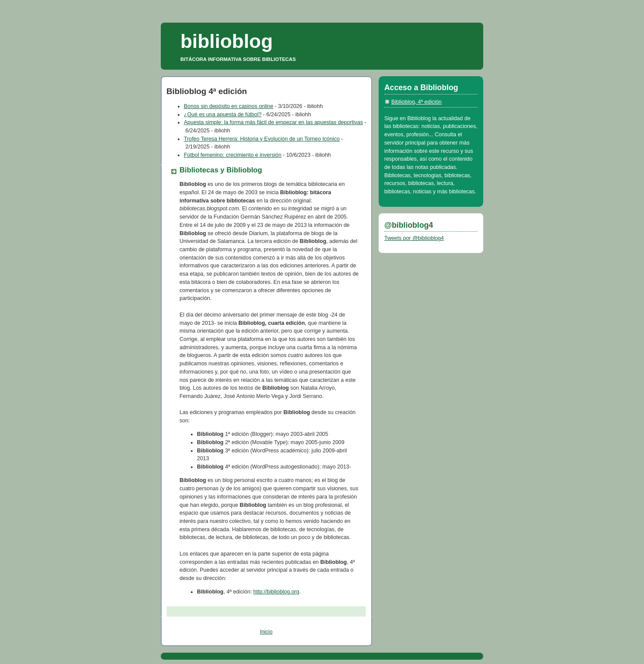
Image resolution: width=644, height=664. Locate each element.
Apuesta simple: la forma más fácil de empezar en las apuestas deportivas (273, 122)
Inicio (266, 632)
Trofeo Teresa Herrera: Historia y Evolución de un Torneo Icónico (262, 139)
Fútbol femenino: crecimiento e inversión (233, 155)
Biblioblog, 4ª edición (417, 102)
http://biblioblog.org (276, 592)
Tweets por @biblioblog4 (414, 238)
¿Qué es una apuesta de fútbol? (223, 115)
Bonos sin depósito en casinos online (229, 106)
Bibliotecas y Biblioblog (221, 170)
